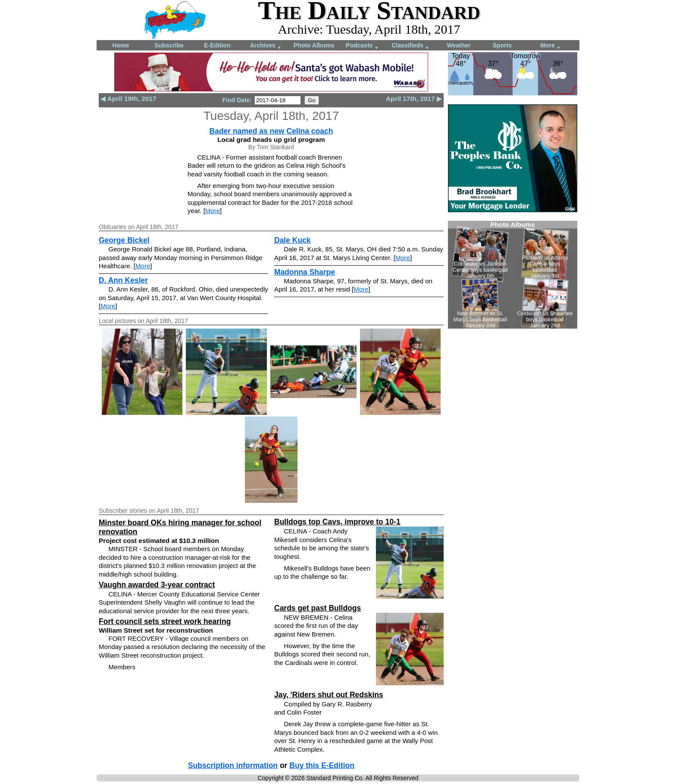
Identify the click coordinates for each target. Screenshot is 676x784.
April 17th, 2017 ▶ (414, 99)
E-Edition (217, 45)
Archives (266, 46)
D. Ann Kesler (123, 280)
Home (121, 45)
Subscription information (233, 765)
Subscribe (169, 45)
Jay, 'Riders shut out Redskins (329, 695)
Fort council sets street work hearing (165, 621)
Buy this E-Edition (322, 765)
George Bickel (124, 240)
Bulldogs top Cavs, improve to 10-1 (337, 522)
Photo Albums (314, 45)
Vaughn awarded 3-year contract (157, 585)
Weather (459, 45)
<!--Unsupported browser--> (513, 275)
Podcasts (362, 46)
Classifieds (410, 46)
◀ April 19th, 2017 (128, 99)
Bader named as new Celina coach (271, 131)
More (550, 46)
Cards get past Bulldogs (318, 608)
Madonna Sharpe (305, 272)
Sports (502, 45)
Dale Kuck (293, 240)
